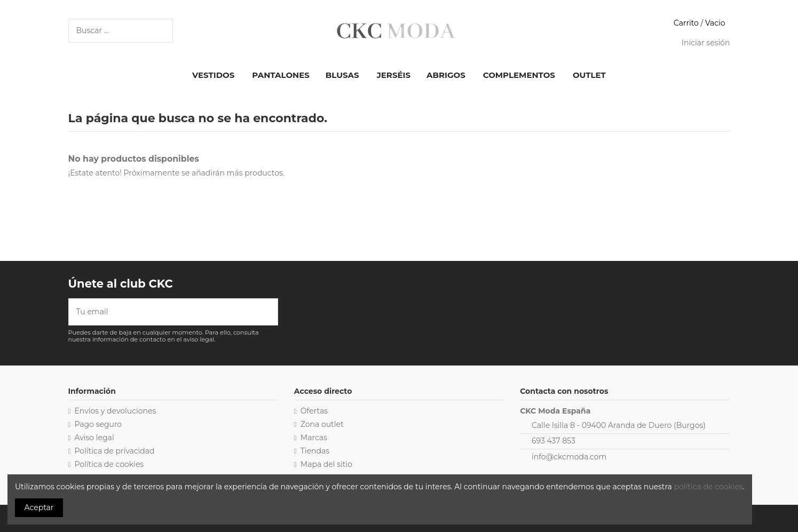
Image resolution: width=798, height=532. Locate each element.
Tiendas (315, 451)
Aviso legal (94, 438)
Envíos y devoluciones (116, 411)
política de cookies (709, 487)
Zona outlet (322, 424)
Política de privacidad (115, 451)
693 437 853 (554, 441)
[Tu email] (166, 312)
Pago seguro (98, 424)
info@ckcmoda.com (569, 457)
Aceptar (39, 507)
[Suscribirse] (270, 312)
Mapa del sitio (326, 464)
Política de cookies (109, 464)
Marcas (314, 438)
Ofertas (314, 411)
